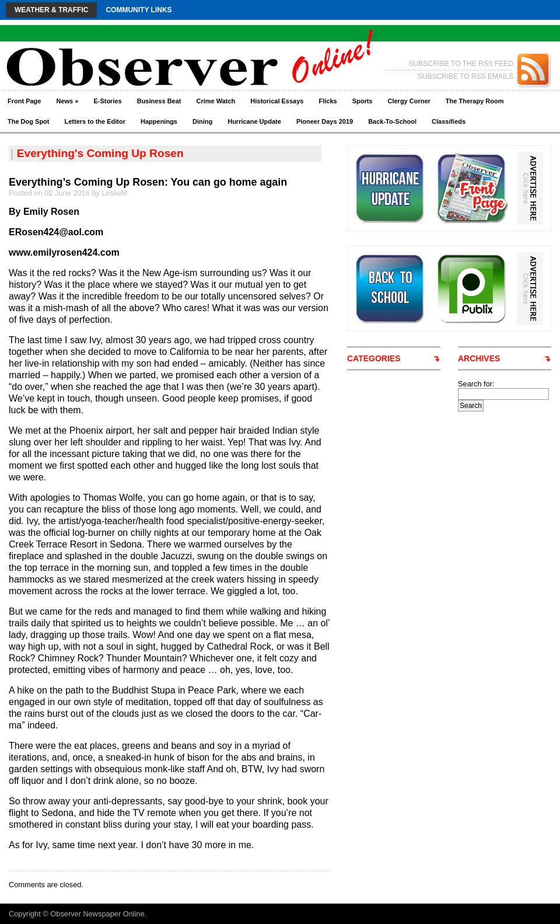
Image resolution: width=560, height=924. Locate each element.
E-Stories (107, 101)
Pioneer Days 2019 (325, 121)
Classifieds (449, 121)
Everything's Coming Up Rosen (100, 153)
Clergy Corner (409, 101)
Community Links (139, 10)
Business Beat (159, 101)
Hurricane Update (254, 121)
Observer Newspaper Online (97, 914)
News (67, 101)
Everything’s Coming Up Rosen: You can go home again (148, 182)
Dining (202, 121)
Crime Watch (216, 101)
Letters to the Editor (95, 121)
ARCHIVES (479, 358)
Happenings (159, 121)
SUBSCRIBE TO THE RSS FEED (461, 64)
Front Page (24, 101)
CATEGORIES (374, 358)
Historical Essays (277, 101)
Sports (363, 101)
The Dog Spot (29, 121)
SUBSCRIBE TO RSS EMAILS (466, 76)
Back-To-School (392, 121)
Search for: (476, 384)
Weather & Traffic (51, 10)
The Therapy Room (475, 101)
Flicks (328, 101)
